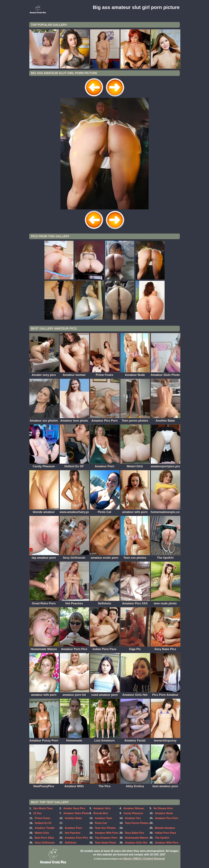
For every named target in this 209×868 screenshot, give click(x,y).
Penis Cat (101, 823)
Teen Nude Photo (105, 843)
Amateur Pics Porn (167, 818)
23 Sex (37, 813)
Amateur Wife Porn (107, 833)
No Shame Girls (163, 808)
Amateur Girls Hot (136, 843)
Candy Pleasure (133, 813)
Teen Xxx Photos (105, 828)
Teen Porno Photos (137, 823)
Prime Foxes (43, 818)
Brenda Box (101, 813)
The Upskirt (162, 838)
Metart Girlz (42, 833)
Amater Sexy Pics (74, 808)
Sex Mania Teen (43, 808)
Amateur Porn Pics (76, 838)
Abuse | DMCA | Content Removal (144, 859)
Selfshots (71, 843)
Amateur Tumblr (45, 828)
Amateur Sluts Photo (76, 813)
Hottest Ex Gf (43, 823)
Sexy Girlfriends (45, 843)
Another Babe (73, 818)
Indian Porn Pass (166, 833)
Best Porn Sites (44, 838)
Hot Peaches (73, 833)
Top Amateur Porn (106, 838)
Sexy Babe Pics (135, 833)
